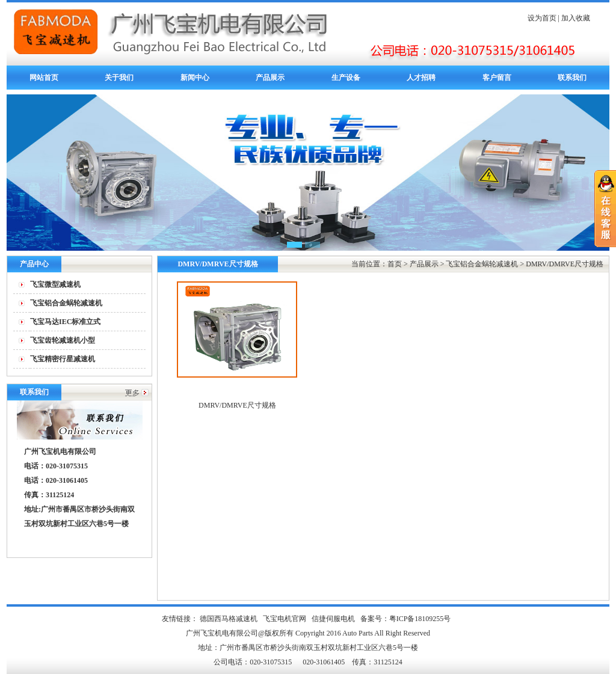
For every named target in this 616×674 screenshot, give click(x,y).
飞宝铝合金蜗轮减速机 (66, 303)
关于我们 (119, 78)
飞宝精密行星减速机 (63, 359)
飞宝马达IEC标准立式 (65, 322)
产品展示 (270, 78)
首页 (395, 264)
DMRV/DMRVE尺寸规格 (565, 264)
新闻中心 (195, 78)
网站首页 (44, 78)
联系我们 (572, 78)
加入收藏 (576, 18)
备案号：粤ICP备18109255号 (406, 619)
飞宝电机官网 (285, 619)
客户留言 (497, 78)
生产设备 (346, 78)
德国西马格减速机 (229, 619)
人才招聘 (421, 78)
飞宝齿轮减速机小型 (63, 340)
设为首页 (542, 18)
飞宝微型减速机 (55, 284)
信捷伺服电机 (333, 619)
